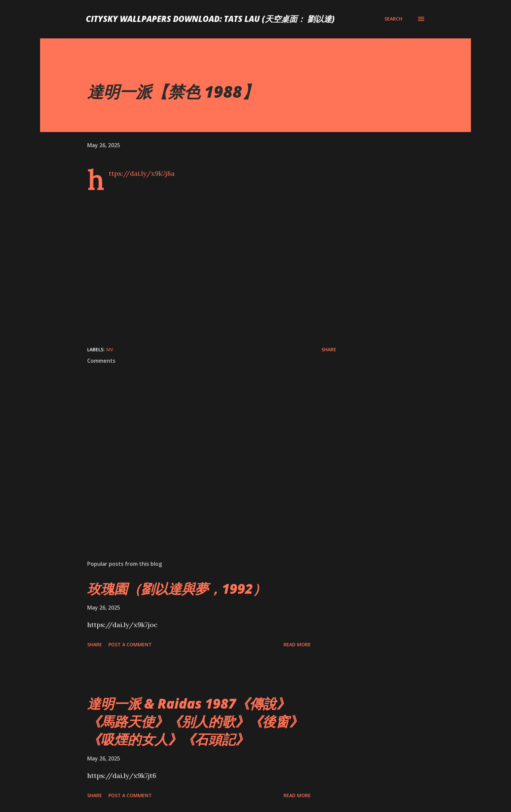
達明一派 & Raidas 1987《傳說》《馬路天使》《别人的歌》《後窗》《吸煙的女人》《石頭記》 (195, 721)
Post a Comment (130, 644)
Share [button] (329, 349)
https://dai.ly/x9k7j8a (142, 173)
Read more (297, 644)
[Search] (393, 19)
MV (110, 349)
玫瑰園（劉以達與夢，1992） (177, 589)
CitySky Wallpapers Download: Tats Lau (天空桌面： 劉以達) (210, 19)
